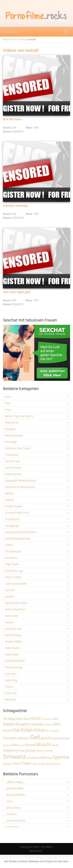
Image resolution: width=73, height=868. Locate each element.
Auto (8, 410)
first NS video (12, 119)
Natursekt (11, 616)
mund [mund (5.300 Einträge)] (31, 745)
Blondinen (12, 422)
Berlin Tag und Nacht (19, 416)
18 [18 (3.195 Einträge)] (5, 719)
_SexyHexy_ (12, 827)
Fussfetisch (12, 519)
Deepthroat (12, 461)
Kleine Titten (13, 577)
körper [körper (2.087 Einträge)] (66, 738)
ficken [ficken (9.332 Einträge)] (27, 730)
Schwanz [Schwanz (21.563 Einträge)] (14, 757)
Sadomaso (12, 654)
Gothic (9, 545)
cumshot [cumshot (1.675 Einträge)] (48, 724)
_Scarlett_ (11, 814)
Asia (8, 403)
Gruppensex (13, 551)
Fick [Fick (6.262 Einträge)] (16, 730)
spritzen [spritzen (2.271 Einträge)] (8, 764)
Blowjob (10, 429)
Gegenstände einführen (21, 532)
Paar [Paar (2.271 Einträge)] (22, 750)
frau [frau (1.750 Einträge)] (47, 731)
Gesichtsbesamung (18, 538)
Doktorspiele (13, 474)
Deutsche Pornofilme (14, 39)
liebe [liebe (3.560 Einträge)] (15, 745)
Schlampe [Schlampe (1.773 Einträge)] (48, 751)
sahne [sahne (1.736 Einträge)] (39, 751)
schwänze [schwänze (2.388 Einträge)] (33, 758)
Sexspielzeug (14, 667)
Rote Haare (12, 648)
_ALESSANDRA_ (15, 788)
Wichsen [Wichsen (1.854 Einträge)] (56, 764)
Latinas (10, 590)
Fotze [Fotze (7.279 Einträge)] (39, 730)
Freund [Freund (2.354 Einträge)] (55, 731)
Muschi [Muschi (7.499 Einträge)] (44, 744)
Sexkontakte (36, 851)
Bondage (11, 442)
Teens (9, 687)
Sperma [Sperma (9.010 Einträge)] (61, 757)
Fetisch (10, 493)
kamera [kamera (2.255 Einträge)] (57, 738)
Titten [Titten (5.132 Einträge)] (26, 763)
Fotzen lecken (14, 506)
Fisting (9, 500)
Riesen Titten (14, 641)
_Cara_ (9, 801)
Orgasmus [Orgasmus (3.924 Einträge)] (11, 750)
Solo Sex (10, 674)
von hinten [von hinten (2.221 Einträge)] (39, 764)
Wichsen (11, 699)
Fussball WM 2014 (17, 513)
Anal (8, 397)
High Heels (12, 564)
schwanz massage (15, 206)
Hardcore (11, 558)
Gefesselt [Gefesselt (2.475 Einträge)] (23, 738)
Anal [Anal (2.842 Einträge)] (27, 719)
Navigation (12, 32)
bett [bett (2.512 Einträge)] (55, 719)
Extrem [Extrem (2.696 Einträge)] (7, 730)
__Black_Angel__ (15, 782)
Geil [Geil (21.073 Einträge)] (35, 737)
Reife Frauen (13, 635)
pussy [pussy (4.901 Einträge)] (30, 750)
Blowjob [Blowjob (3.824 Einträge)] (22, 724)
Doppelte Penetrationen (21, 480)
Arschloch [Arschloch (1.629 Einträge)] (47, 719)
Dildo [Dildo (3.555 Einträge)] (57, 724)
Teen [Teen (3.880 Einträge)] (17, 763)
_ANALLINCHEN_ (16, 795)
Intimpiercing (14, 571)
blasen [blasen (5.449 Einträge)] (9, 724)
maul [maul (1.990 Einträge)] (22, 745)
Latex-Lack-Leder (16, 584)
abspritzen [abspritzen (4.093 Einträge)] (15, 718)
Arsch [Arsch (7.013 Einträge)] (36, 718)
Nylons (10, 622)
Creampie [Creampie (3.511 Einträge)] (36, 724)
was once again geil (16, 292)
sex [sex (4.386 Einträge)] (43, 757)
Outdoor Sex (13, 629)
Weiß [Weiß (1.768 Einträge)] (48, 764)
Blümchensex (14, 435)
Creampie (11, 455)
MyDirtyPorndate (16, 603)
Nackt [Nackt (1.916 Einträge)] (55, 745)
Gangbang (12, 526)
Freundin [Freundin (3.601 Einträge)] (10, 738)
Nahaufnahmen (15, 609)
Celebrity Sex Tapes (18, 448)
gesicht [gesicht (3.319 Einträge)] (46, 738)
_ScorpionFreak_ (15, 820)
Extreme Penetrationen (20, 487)
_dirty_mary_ (13, 808)
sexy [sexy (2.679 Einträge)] (49, 758)
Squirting (11, 680)
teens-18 (11, 693)
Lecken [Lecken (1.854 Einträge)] (7, 745)
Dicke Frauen (14, 468)
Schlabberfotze (15, 661)
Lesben (10, 596)
